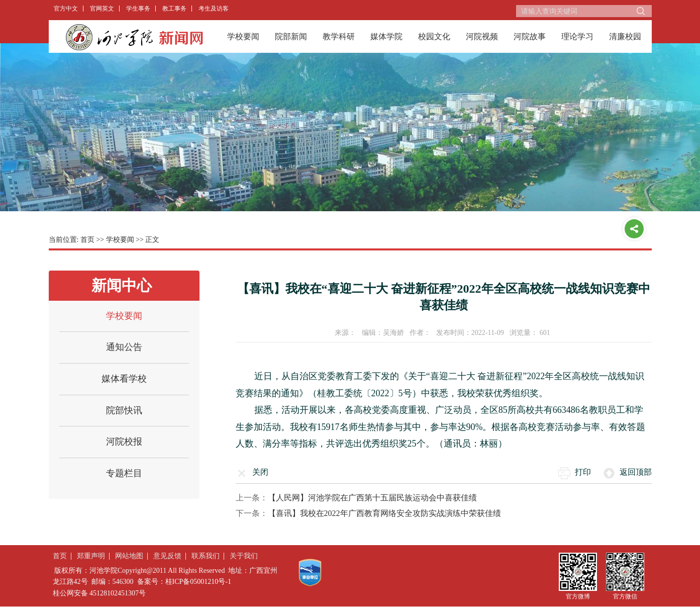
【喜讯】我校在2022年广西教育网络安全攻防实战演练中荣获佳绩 (384, 513)
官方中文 (66, 9)
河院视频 (482, 36)
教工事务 (174, 9)
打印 (583, 472)
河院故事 (530, 36)
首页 (87, 240)
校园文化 (434, 36)
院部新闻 (291, 36)
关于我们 (244, 556)
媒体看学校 (124, 379)
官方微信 (625, 596)
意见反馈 (167, 556)
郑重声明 (91, 556)
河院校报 (124, 442)
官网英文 (102, 9)
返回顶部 (636, 472)
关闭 (260, 472)
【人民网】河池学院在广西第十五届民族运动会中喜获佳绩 (372, 498)
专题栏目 (124, 473)
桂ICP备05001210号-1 (198, 582)
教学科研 (339, 36)
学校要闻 (243, 36)
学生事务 (138, 9)
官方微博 (578, 596)
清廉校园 (625, 36)
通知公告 (124, 347)
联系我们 (206, 556)
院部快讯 (124, 410)
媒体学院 (386, 36)
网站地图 (129, 556)
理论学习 (577, 36)
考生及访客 (214, 9)
